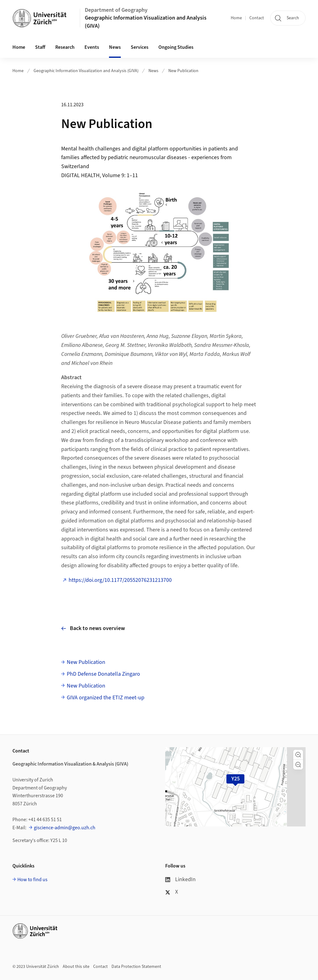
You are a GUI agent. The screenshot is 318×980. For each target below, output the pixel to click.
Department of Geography (116, 10)
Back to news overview (93, 628)
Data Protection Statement (136, 967)
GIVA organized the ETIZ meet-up (106, 698)
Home (236, 18)
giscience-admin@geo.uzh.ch (65, 828)
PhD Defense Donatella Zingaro (103, 674)
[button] (298, 755)
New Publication (183, 71)
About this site (76, 967)
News (115, 47)
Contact (257, 18)
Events (92, 47)
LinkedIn (180, 879)
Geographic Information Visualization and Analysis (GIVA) (146, 22)
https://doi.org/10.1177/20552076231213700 (120, 580)
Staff (40, 47)
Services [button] (140, 47)
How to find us (32, 880)
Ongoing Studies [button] (176, 47)
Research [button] (65, 47)
